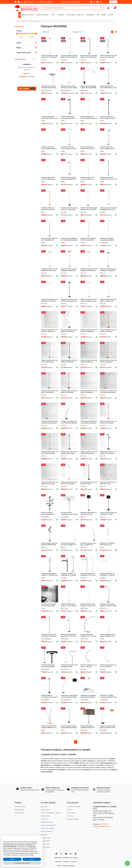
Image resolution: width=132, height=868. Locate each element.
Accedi (69, 810)
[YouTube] (66, 854)
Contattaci (44, 835)
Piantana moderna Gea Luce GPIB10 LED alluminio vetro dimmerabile (89, 301)
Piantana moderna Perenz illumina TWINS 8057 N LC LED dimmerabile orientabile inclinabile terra (50, 729)
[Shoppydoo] (66, 862)
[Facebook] (56, 854)
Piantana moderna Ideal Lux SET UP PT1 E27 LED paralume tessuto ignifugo (89, 514)
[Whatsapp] (22, 2)
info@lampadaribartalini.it (102, 826)
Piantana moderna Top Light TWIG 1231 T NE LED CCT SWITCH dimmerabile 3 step (69, 210)
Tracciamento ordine (74, 807)
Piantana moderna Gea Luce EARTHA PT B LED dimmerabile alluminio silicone (108, 485)
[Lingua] (113, 2)
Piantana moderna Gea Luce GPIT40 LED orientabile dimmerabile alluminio (50, 453)
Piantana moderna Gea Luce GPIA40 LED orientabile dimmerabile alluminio (108, 423)
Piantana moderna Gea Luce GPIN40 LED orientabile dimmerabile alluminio (69, 453)
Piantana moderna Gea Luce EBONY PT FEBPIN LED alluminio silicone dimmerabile (69, 332)
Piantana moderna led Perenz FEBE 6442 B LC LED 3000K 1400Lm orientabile (49, 118)
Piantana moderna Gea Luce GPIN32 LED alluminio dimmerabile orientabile (69, 362)
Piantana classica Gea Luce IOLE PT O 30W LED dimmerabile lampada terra (108, 667)
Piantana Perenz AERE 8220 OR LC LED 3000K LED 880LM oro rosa (49, 240)
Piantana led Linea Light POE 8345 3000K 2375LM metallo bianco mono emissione (49, 89)
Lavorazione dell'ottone (48, 825)
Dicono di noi (20, 59)
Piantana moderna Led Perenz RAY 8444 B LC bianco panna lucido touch (88, 179)
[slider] (17, 34)
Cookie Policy (45, 816)
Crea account (71, 813)
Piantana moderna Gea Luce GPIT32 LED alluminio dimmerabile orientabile (50, 362)
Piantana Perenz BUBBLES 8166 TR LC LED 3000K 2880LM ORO (88, 240)
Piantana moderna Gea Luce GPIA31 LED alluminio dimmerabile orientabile (108, 362)
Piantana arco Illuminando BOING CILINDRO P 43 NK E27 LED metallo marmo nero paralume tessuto (108, 729)
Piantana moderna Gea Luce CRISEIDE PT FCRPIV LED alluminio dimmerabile (50, 271)
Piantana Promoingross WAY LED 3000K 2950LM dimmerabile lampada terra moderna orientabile (69, 668)
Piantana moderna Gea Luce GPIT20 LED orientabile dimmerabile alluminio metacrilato (69, 485)
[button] (115, 8)
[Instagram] (71, 854)
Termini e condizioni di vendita (51, 813)
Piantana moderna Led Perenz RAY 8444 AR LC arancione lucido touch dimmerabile (48, 210)
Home (18, 21)
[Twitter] (61, 854)
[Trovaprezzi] (74, 862)
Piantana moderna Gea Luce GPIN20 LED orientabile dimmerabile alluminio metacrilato (108, 454)
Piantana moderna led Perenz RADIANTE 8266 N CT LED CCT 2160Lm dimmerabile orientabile (68, 119)
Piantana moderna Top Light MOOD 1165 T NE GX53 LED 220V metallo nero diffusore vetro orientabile (89, 58)
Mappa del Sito (46, 838)
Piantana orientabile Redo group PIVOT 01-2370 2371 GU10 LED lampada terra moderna (69, 637)
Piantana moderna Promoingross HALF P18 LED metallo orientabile (69, 514)
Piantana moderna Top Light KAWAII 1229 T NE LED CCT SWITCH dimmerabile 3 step (89, 210)
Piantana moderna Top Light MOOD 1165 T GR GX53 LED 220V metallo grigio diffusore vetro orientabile (69, 58)
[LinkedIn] (76, 854)
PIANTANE (24, 21)
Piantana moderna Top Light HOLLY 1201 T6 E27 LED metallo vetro (108, 57)
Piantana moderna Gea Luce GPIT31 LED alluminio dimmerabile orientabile (50, 392)
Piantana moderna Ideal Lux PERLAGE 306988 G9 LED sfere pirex (49, 545)
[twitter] (101, 2)
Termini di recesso (47, 832)
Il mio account (45, 844)
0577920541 (104, 824)
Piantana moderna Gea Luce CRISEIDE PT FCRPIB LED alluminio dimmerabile (50, 301)
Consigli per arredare (47, 828)
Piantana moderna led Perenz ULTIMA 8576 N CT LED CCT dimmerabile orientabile (108, 150)
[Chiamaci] (29, 2)
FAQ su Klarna (45, 847)
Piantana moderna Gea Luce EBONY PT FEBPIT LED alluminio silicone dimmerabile (108, 302)
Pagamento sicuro (47, 822)
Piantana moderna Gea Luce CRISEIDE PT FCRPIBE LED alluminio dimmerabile (89, 271)
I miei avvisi (71, 816)
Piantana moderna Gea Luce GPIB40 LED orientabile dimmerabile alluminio (89, 453)
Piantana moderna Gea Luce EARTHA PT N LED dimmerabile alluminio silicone (89, 485)
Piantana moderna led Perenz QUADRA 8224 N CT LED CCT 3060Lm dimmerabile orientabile (108, 119)
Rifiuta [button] (12, 859)
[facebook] (91, 2)
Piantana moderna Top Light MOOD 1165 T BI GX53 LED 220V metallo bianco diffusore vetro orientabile (50, 58)
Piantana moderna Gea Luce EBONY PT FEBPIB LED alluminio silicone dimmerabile (89, 332)
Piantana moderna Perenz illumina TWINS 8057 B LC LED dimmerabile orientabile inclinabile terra (108, 637)
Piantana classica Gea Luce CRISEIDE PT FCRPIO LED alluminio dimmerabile (69, 271)
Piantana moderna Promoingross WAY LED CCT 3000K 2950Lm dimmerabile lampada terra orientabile (49, 698)
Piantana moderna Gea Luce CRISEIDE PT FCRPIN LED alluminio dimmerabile (108, 271)
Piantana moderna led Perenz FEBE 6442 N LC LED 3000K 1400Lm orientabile (108, 88)
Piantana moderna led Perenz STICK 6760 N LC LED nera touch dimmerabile (108, 179)
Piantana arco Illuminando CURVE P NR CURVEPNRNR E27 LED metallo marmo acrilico (88, 89)
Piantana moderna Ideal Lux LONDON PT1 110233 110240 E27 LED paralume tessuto (108, 515)
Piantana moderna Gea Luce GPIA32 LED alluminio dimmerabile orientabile (108, 331)
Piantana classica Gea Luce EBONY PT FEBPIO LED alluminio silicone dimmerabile (49, 332)
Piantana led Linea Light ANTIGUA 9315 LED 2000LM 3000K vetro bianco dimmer (69, 88)
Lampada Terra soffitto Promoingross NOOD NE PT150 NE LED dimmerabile (108, 240)
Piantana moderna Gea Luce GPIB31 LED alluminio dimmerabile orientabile (89, 392)
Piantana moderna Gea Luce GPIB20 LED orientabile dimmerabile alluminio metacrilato (50, 485)
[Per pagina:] (78, 32)
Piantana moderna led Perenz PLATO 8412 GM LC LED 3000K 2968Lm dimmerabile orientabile (69, 150)
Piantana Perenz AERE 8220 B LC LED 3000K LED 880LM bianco (69, 240)
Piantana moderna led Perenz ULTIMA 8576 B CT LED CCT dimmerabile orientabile (49, 180)
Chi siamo (44, 819)
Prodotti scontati (20, 807)
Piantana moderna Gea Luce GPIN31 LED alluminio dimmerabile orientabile (69, 392)
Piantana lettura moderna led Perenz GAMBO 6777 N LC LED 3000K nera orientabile (69, 180)
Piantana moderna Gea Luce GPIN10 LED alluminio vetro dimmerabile (69, 301)
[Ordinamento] (55, 32)
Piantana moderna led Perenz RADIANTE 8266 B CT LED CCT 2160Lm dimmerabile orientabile (89, 119)
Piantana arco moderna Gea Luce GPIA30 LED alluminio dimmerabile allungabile (108, 392)
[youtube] (97, 2)
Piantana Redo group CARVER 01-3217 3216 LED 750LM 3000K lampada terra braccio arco (89, 637)
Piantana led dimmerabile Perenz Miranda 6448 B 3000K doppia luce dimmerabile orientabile (49, 607)
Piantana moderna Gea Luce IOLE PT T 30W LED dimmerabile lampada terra (89, 667)
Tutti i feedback (27, 89)
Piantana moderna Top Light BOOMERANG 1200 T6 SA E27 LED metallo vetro (108, 210)
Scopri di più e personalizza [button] (22, 863)
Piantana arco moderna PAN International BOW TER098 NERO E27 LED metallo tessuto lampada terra (69, 698)
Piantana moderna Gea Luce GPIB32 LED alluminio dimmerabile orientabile (89, 362)
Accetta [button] (32, 859)
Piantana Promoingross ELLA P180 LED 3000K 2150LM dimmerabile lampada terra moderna (48, 668)
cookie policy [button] (32, 847)
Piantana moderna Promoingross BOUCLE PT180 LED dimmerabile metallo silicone (48, 515)
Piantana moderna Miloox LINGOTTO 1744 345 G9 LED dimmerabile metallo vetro (49, 575)
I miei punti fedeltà (73, 819)
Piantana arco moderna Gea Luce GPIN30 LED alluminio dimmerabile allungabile (69, 423)
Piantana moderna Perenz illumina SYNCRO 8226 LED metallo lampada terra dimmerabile (69, 729)
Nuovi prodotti (19, 810)
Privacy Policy (45, 810)
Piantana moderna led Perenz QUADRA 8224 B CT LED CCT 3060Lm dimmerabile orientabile (49, 150)
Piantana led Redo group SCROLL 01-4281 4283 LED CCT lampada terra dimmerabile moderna (69, 607)
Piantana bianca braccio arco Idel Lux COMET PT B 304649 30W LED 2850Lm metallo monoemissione (68, 546)
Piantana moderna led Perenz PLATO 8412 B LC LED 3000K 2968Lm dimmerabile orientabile (88, 150)
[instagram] (94, 2)
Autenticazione (46, 841)
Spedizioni (44, 807)
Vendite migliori (20, 813)
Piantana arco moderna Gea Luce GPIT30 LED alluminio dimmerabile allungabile (49, 423)
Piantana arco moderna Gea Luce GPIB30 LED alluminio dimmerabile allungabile (89, 423)
